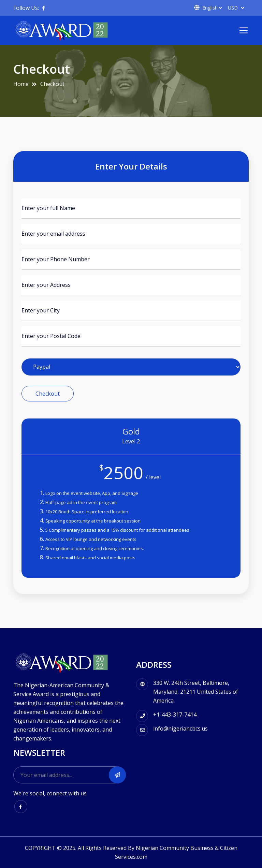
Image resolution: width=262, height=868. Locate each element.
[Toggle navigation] (244, 30)
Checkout (52, 84)
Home (21, 84)
